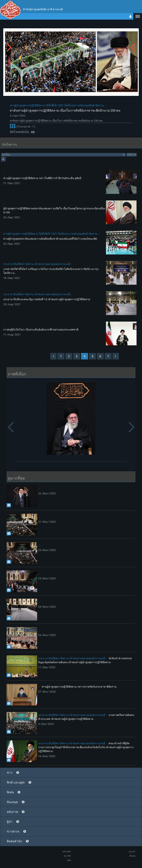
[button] (138, 16)
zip (32, 132)
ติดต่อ (132, 856)
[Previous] (53, 356)
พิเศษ (10, 792)
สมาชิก (68, 856)
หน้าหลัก (67, 852)
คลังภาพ (12, 812)
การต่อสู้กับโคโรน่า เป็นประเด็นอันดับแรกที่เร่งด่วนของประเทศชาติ (41, 330)
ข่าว (10, 773)
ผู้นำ (10, 822)
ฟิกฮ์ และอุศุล (16, 782)
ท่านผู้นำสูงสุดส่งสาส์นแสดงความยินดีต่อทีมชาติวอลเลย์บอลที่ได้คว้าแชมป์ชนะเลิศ (50, 239)
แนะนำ (132, 852)
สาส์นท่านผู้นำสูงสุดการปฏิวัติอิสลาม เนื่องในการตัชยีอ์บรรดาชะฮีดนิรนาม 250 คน (65, 110)
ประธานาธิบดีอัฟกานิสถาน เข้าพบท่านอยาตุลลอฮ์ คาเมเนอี (37, 264)
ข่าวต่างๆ (13, 831)
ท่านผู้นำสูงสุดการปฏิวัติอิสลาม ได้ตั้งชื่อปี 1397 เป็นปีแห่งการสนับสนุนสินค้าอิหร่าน (57, 105)
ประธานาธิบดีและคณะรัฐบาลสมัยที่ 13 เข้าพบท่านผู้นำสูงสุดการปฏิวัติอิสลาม (47, 299)
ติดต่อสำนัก (14, 841)
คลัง (69, 860)
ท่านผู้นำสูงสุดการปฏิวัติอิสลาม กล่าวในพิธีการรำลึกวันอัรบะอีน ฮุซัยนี (42, 178)
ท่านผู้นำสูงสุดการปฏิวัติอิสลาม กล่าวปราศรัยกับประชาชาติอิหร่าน (79, 687)
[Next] (116, 356)
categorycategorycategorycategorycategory (63, 155)
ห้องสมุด (12, 802)
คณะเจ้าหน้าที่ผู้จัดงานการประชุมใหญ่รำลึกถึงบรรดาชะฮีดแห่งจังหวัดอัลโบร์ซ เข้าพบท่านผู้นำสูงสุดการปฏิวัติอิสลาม (86, 747)
